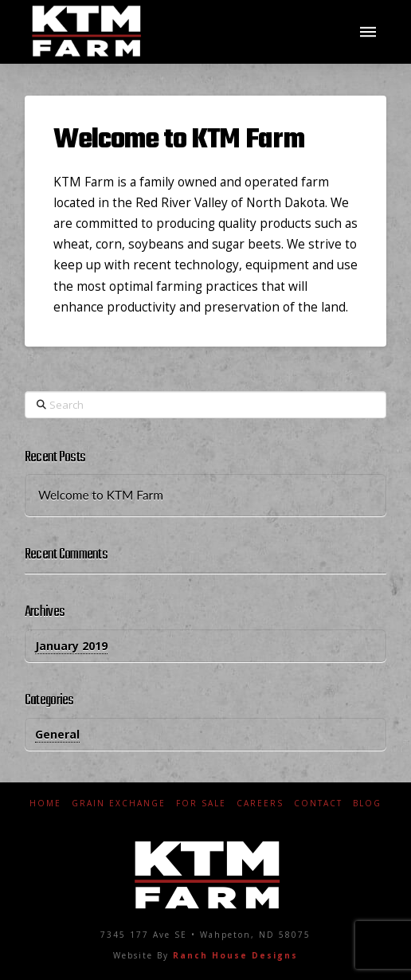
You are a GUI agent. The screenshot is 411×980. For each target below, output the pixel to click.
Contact (318, 804)
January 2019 (71, 646)
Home (45, 804)
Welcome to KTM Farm (178, 140)
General (57, 734)
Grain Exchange (119, 804)
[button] (368, 32)
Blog (367, 804)
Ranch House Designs (235, 955)
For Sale (201, 804)
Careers (260, 804)
